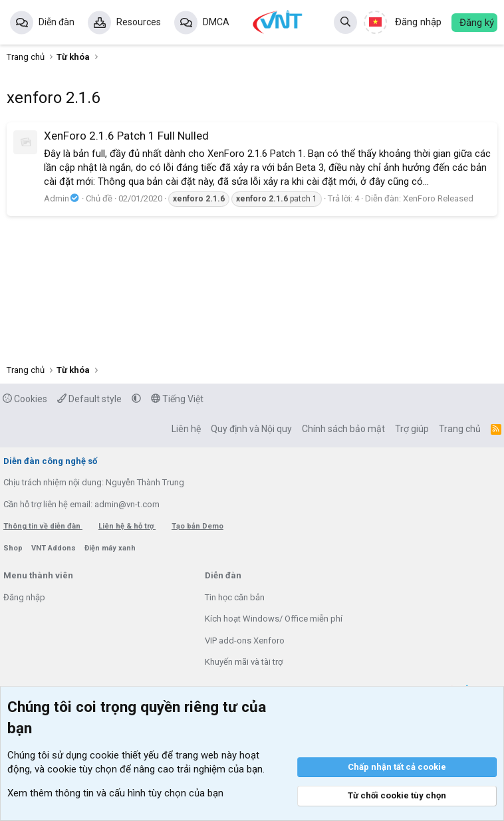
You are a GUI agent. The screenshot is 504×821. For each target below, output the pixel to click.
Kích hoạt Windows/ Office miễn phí (274, 619)
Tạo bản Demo (197, 526)
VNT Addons (55, 548)
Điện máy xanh (110, 548)
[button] (136, 399)
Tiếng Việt (177, 399)
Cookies (25, 399)
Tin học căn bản (235, 597)
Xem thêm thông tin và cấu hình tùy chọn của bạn (115, 793)
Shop (14, 548)
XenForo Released (438, 198)
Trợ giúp (412, 429)
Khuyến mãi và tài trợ (244, 662)
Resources (139, 22)
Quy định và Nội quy (251, 429)
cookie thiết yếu (124, 755)
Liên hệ (186, 429)
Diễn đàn (57, 22)
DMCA (216, 22)
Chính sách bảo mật (343, 429)
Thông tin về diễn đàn (43, 526)
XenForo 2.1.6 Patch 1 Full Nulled (126, 136)
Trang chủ (460, 429)
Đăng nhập (24, 597)
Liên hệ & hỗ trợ (127, 526)
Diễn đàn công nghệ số (50, 461)
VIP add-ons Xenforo (245, 641)
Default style (89, 399)
